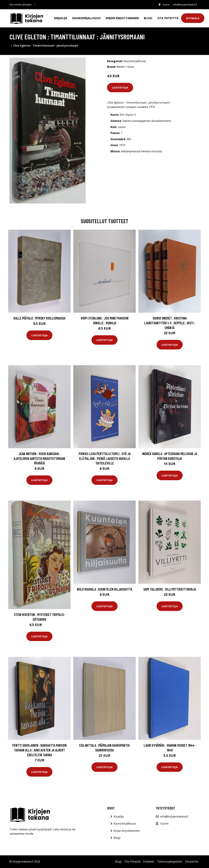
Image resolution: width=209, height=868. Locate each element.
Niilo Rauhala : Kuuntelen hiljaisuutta (104, 589)
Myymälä (193, 18)
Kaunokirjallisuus (86, 18)
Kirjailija (61, 18)
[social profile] (35, 5)
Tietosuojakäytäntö (170, 861)
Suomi (166, 5)
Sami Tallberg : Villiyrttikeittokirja (170, 589)
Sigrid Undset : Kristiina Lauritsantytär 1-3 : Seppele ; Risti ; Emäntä (170, 323)
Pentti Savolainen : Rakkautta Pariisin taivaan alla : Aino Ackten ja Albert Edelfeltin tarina (39, 750)
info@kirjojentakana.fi (185, 5)
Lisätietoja (120, 87)
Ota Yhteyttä (168, 18)
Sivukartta (192, 861)
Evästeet (149, 861)
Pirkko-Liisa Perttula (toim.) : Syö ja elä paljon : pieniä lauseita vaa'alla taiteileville (105, 458)
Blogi (148, 18)
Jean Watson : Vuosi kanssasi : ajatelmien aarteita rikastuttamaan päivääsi (39, 458)
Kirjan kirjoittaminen (122, 18)
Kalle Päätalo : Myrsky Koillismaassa (39, 318)
